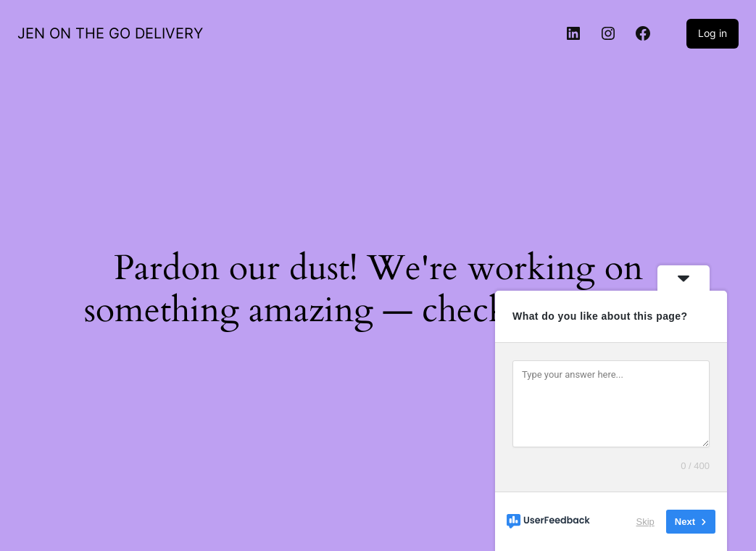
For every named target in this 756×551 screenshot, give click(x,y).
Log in (713, 33)
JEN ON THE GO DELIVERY (110, 33)
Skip (645, 522)
